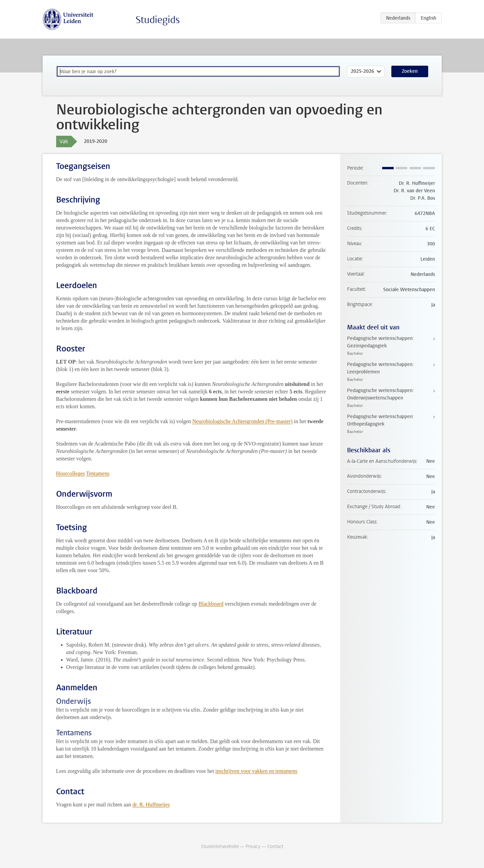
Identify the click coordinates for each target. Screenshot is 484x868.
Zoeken (410, 71)
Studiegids (158, 20)
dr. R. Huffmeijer (151, 805)
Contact (275, 847)
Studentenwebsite (220, 847)
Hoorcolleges (71, 473)
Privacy (253, 847)
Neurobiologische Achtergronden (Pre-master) (243, 421)
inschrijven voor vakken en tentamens (257, 771)
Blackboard (211, 604)
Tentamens (98, 473)
